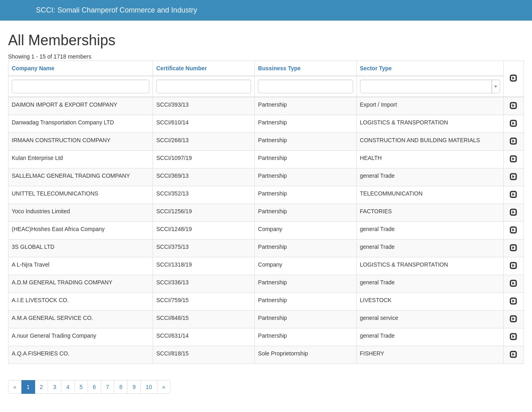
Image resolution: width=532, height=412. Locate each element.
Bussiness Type (279, 68)
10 (149, 387)
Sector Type (376, 68)
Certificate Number (181, 68)
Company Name (33, 68)
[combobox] (430, 86)
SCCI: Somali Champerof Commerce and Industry (116, 10)
